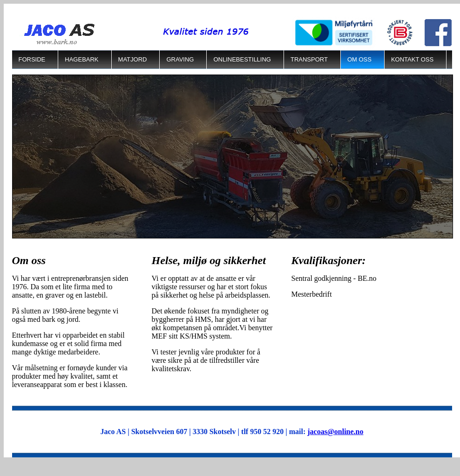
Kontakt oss (412, 59)
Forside (32, 59)
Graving (180, 59)
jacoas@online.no (335, 432)
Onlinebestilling (242, 59)
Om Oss (359, 59)
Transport (309, 59)
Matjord (133, 59)
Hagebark (81, 59)
